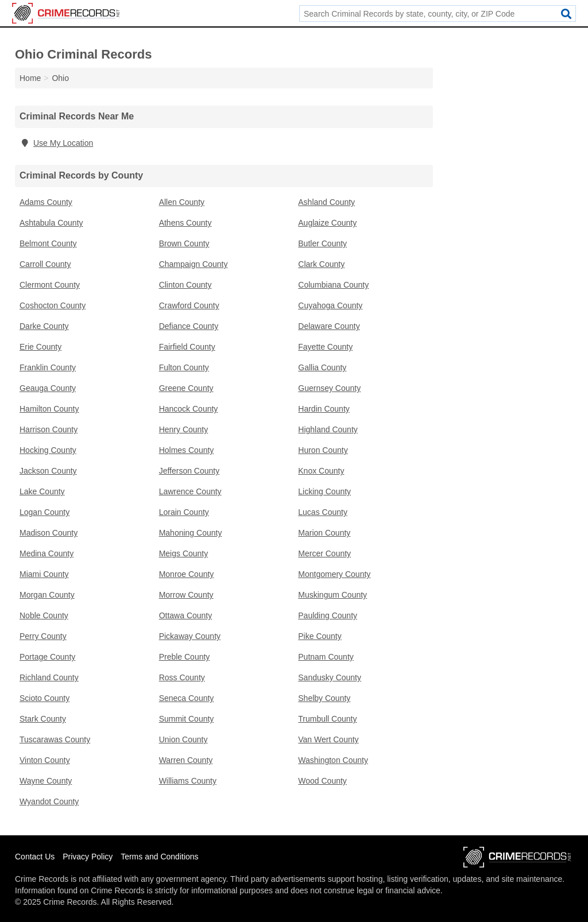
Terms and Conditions (159, 857)
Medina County (47, 553)
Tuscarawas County (55, 739)
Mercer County (324, 553)
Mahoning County (191, 533)
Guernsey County (329, 388)
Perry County (43, 636)
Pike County (320, 636)
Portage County (47, 657)
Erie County (40, 347)
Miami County (44, 574)
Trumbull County (327, 719)
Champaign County (194, 264)
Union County (183, 739)
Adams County (46, 202)
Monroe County (187, 574)
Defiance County (189, 326)
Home (30, 78)
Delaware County (329, 326)
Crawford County (189, 305)
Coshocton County (53, 305)
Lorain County (184, 512)
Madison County (49, 533)
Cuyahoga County (330, 305)
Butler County (322, 243)
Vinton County (45, 760)
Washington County (333, 760)
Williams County (188, 781)
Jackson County (48, 471)
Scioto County (45, 698)
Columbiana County (333, 285)
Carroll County (45, 264)
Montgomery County (334, 574)
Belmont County (48, 243)
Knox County (321, 471)
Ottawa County (186, 615)
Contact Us (35, 857)
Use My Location (56, 143)
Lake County (42, 491)
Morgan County (47, 595)
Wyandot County (49, 801)
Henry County (184, 429)
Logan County (45, 512)
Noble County (44, 615)
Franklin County (48, 367)
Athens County (185, 223)
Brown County (184, 243)
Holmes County (187, 450)
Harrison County (49, 429)
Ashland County (326, 202)
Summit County (187, 719)
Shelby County (324, 698)
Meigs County (184, 553)
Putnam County (326, 657)
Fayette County (325, 347)
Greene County (186, 388)
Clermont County (50, 285)
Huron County (323, 450)
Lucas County (323, 512)
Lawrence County (190, 491)
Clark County (321, 264)
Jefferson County (189, 471)
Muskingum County (332, 595)
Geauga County (48, 388)
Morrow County (186, 595)
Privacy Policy (88, 857)
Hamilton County (49, 409)
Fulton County (184, 367)
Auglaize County (327, 223)
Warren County (186, 760)
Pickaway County (190, 636)
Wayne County (46, 781)
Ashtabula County (51, 223)
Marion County (324, 533)
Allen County (182, 202)
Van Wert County (328, 739)
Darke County (44, 326)
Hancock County (189, 409)
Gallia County (322, 367)
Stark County (43, 719)
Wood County (322, 781)
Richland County (49, 677)
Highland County (328, 429)
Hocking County (48, 450)
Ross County (182, 677)
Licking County (324, 491)
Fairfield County (187, 347)
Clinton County (185, 285)
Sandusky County (330, 677)
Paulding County (328, 615)
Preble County (185, 657)
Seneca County (187, 698)
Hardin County (324, 409)
